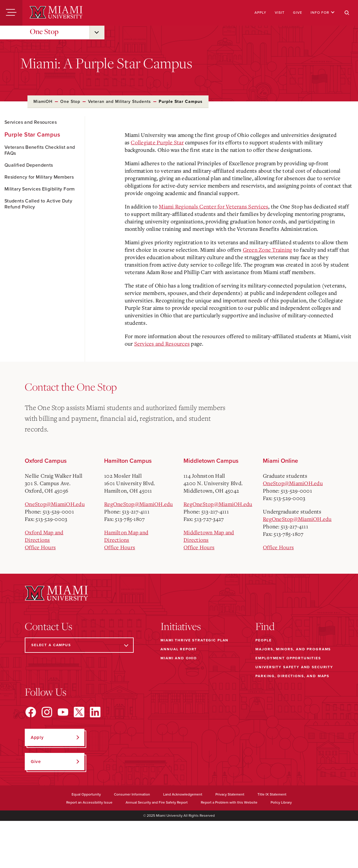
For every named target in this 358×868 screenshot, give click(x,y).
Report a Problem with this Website (229, 802)
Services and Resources (31, 122)
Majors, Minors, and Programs (293, 649)
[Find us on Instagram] (47, 712)
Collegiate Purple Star (157, 142)
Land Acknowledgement (183, 794)
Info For (323, 13)
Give (298, 13)
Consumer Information (132, 794)
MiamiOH (43, 102)
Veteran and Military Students (119, 102)
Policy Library (281, 802)
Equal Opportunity (86, 794)
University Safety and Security (294, 667)
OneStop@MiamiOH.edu (55, 504)
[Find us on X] (79, 712)
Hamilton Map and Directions (126, 536)
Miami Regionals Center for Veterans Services (213, 206)
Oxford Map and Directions (44, 536)
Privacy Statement (230, 794)
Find (265, 626)
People (263, 640)
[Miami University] (56, 13)
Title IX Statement (272, 794)
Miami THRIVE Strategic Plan (195, 640)
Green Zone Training (268, 250)
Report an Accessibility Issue (89, 802)
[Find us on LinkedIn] (95, 712)
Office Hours (40, 547)
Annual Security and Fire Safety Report (157, 802)
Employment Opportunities (288, 658)
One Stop (44, 31)
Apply (260, 13)
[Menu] (11, 13)
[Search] (347, 13)
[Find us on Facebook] (31, 712)
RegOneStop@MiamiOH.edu (139, 504)
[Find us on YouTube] (63, 712)
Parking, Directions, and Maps (292, 676)
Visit (280, 13)
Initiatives (181, 626)
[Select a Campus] (79, 645)
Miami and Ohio (179, 658)
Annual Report (179, 649)
